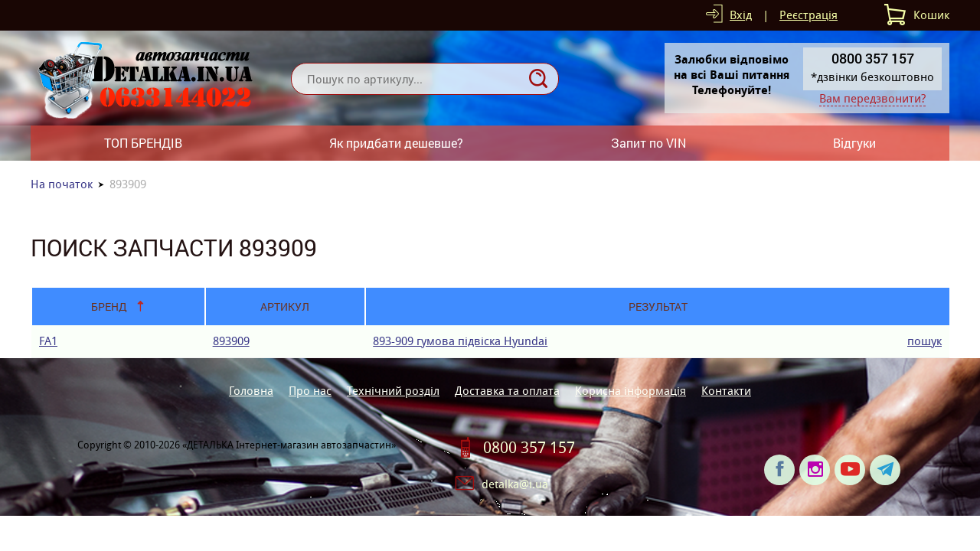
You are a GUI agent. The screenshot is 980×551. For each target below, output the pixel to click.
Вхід (741, 15)
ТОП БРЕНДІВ (143, 143)
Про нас (310, 391)
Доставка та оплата (507, 391)
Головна (251, 391)
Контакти (726, 391)
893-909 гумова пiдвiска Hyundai (460, 341)
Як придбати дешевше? (396, 143)
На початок (62, 184)
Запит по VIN (648, 143)
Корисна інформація (630, 391)
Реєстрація (808, 15)
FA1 (48, 341)
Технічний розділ (393, 391)
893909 (231, 341)
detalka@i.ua (515, 484)
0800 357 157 (529, 448)
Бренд (109, 306)
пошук (924, 341)
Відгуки (854, 143)
